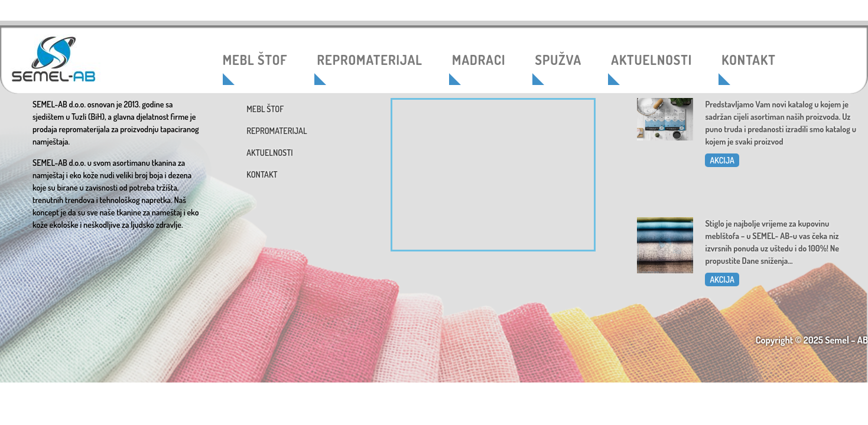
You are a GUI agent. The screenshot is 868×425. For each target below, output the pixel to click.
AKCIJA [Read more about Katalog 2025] (722, 160)
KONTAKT (748, 60)
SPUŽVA (559, 60)
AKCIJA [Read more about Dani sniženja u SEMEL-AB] (722, 279)
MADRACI (479, 60)
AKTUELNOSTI (651, 60)
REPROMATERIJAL (370, 60)
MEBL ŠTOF (255, 60)
